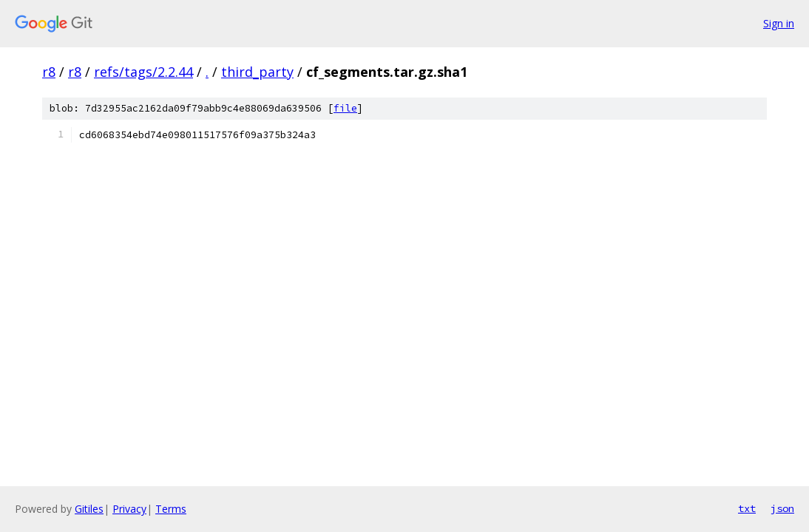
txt (747, 508)
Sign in (779, 23)
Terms (171, 509)
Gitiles (89, 509)
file (345, 108)
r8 (49, 72)
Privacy (129, 509)
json (782, 508)
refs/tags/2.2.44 (143, 72)
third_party (257, 72)
